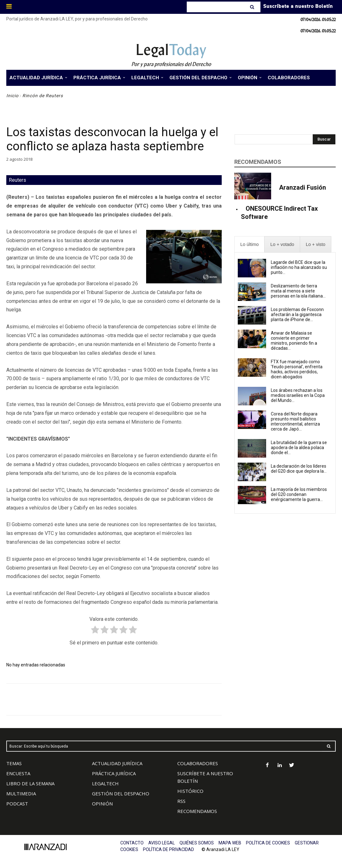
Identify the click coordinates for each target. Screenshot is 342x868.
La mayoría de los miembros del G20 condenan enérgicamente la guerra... (299, 494)
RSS (181, 801)
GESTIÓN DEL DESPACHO (121, 793)
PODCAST (17, 804)
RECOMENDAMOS (197, 811)
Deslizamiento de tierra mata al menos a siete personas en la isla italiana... (298, 291)
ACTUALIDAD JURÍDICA (117, 763)
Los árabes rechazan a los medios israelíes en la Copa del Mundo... (298, 395)
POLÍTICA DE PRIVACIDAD (168, 849)
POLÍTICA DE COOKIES (268, 843)
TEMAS (14, 763)
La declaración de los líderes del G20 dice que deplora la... (299, 469)
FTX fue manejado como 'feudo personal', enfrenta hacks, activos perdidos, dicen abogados (297, 369)
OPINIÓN (102, 804)
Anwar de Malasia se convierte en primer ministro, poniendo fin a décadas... (294, 341)
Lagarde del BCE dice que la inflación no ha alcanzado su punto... (299, 267)
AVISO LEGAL (162, 843)
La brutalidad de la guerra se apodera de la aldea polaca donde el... (299, 448)
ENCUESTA (18, 773)
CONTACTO (132, 843)
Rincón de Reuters (43, 96)
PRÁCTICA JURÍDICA (114, 773)
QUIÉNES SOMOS (197, 843)
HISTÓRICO (190, 791)
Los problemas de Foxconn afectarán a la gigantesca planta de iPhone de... (297, 314)
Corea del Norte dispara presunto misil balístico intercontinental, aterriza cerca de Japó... (295, 421)
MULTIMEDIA (21, 793)
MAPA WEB (230, 843)
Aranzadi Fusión (302, 187)
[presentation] (249, 245)
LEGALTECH (105, 783)
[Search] (253, 7)
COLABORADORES (198, 763)
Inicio (12, 96)
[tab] (249, 245)
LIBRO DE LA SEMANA (30, 783)
